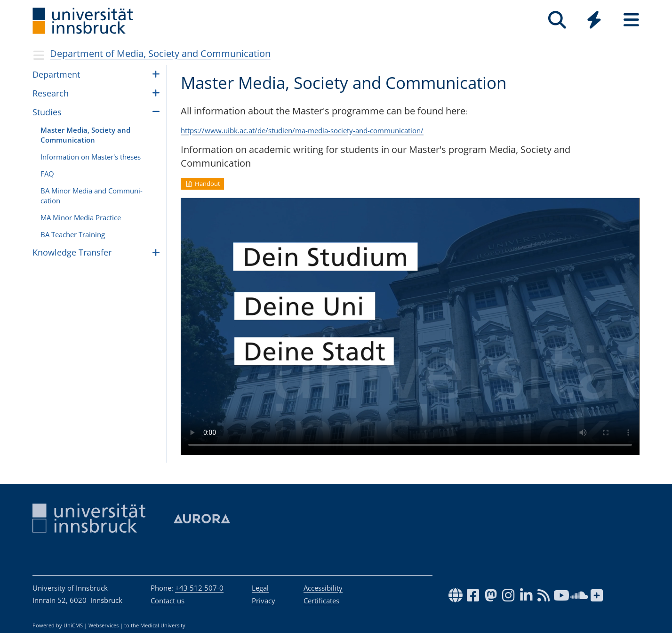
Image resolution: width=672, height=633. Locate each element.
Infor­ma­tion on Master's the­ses (91, 157)
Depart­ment (56, 74)
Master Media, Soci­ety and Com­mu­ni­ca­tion (85, 135)
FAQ (47, 174)
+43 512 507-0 (199, 588)
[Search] (557, 20)
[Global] (594, 21)
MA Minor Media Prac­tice (81, 217)
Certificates (321, 601)
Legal (260, 588)
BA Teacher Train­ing (73, 234)
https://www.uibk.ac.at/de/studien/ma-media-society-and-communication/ (302, 130)
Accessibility (323, 588)
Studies (47, 112)
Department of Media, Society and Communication (160, 53)
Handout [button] (203, 184)
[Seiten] (631, 20)
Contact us (168, 601)
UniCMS (73, 625)
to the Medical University (155, 625)
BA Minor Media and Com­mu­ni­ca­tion (92, 196)
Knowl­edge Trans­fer (72, 252)
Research (51, 93)
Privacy (264, 601)
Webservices (104, 625)
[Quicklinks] (594, 20)
